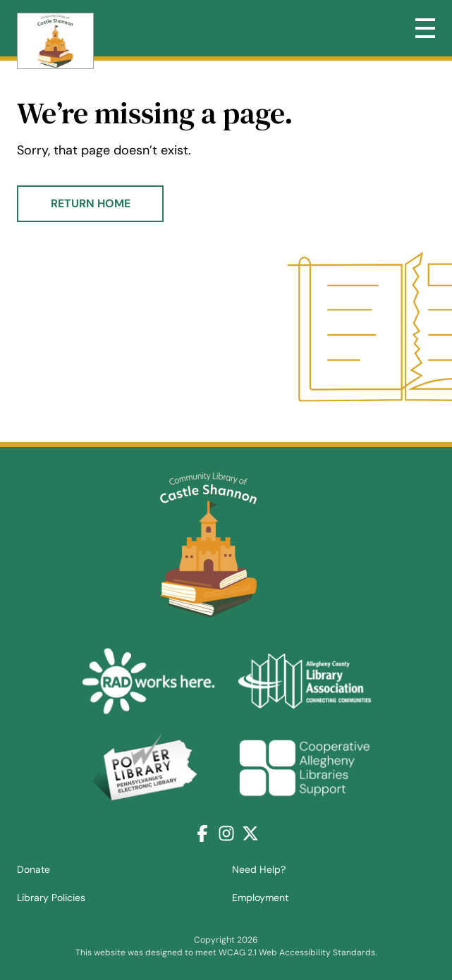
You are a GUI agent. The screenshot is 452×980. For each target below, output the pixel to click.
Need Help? (259, 869)
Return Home (91, 203)
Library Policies (51, 898)
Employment (260, 898)
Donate (33, 869)
